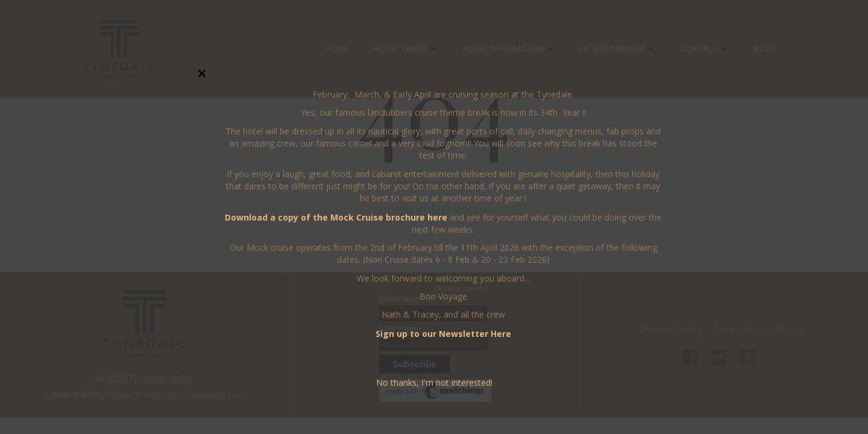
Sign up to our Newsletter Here (443, 334)
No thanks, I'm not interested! (434, 382)
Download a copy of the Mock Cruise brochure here (336, 217)
